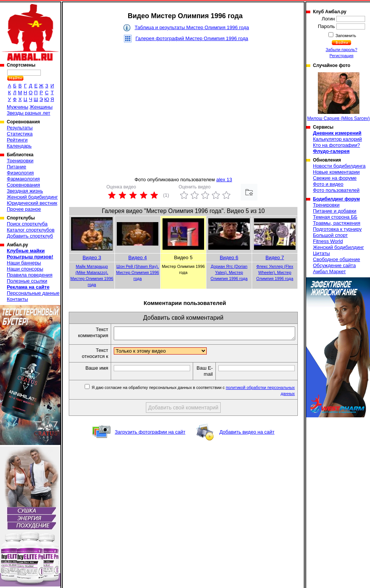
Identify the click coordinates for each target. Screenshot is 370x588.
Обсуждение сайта (334, 265)
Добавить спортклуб (30, 236)
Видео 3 (92, 257)
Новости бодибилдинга (339, 166)
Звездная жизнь (25, 191)
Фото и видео (328, 184)
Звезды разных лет (29, 113)
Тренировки (20, 161)
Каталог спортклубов (31, 230)
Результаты (20, 128)
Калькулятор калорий (337, 139)
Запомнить (345, 36)
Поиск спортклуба (27, 224)
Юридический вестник (32, 203)
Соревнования (23, 185)
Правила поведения (30, 275)
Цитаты (321, 253)
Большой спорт (330, 235)
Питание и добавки (335, 211)
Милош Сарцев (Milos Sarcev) (338, 97)
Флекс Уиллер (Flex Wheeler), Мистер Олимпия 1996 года (275, 272)
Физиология (20, 173)
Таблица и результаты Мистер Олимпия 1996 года (192, 27)
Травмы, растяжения (337, 223)
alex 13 (224, 180)
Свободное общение (337, 259)
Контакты (17, 299)
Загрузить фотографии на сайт (150, 434)
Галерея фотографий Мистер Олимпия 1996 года (192, 38)
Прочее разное (24, 209)
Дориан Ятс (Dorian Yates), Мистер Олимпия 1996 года (229, 272)
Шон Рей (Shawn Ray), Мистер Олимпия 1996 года (137, 272)
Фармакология (23, 179)
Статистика (20, 134)
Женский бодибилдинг (32, 197)
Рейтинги (17, 140)
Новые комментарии (336, 172)
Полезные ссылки (27, 281)
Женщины (41, 107)
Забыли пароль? (342, 50)
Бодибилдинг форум (336, 199)
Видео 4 (138, 257)
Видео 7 (275, 257)
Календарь (19, 146)
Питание (16, 167)
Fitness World (328, 241)
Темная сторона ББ (335, 217)
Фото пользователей (336, 190)
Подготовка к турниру (337, 229)
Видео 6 (229, 257)
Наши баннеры (24, 263)
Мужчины (18, 107)
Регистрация (341, 56)
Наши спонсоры (25, 269)
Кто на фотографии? (337, 145)
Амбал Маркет (329, 271)
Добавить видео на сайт (247, 434)
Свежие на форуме (335, 178)
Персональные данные (33, 293)
